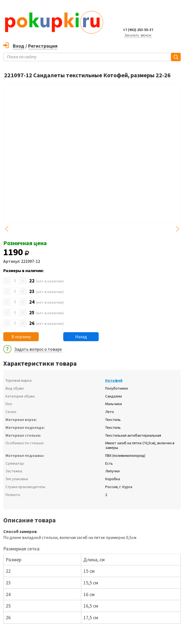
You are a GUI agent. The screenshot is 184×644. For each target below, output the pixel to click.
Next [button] (177, 229)
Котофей (114, 380)
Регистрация (43, 46)
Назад (81, 337)
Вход (19, 46)
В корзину (21, 337)
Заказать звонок (138, 35)
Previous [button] (7, 229)
